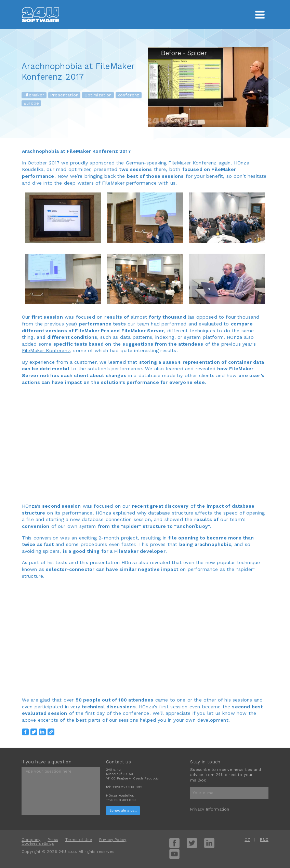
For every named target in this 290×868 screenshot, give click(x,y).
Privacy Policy (113, 840)
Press (53, 840)
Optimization (98, 95)
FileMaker (34, 95)
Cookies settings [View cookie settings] (38, 844)
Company (31, 840)
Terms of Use (79, 840)
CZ (247, 840)
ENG (264, 840)
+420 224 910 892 (128, 787)
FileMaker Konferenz (192, 163)
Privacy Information (210, 809)
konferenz (129, 95)
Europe (31, 103)
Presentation (64, 95)
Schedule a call (123, 810)
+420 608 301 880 (121, 800)
